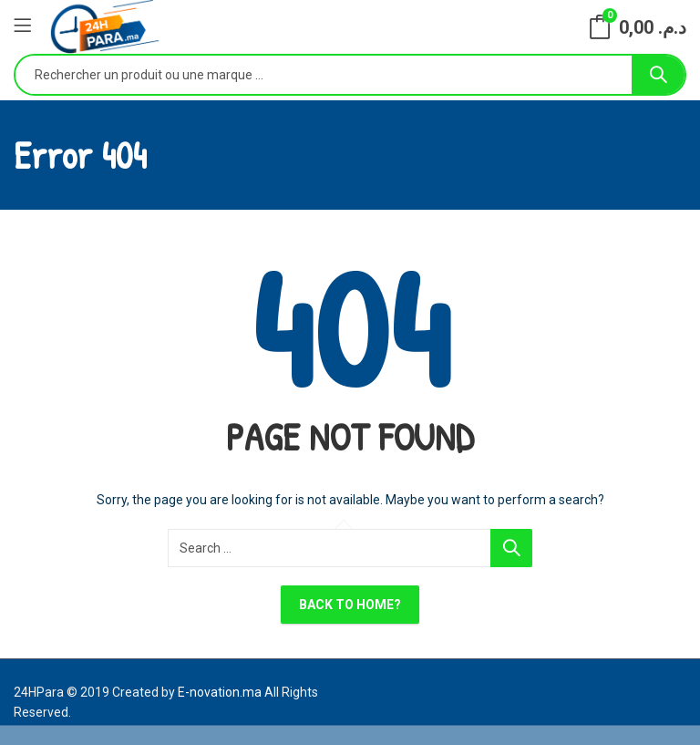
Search (658, 75)
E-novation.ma (220, 692)
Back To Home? (350, 605)
